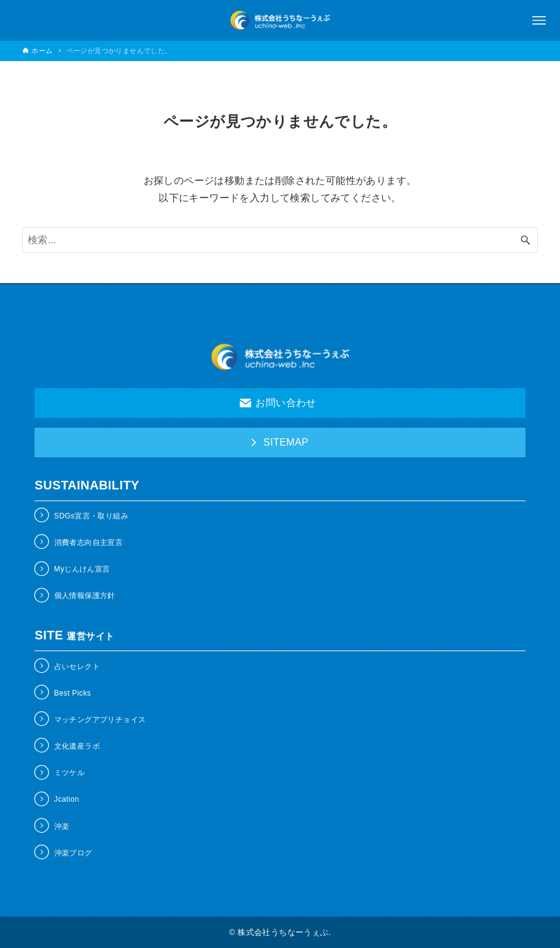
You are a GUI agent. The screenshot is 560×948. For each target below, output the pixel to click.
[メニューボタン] (539, 20)
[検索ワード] (280, 240)
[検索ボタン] (525, 240)
